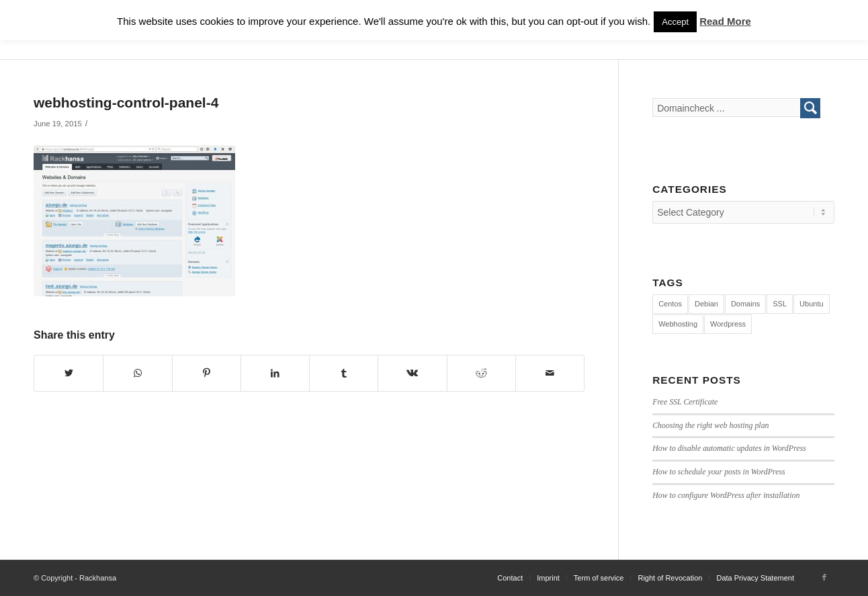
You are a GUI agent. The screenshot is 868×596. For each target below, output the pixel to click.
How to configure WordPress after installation (726, 495)
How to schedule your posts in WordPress (719, 472)
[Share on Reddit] (481, 373)
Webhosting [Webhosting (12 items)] (678, 324)
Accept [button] (675, 22)
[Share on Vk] (412, 373)
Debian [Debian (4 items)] (706, 304)
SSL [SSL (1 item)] (780, 304)
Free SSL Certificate (685, 402)
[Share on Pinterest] (207, 373)
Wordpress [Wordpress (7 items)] (728, 324)
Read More (725, 21)
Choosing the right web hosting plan (710, 425)
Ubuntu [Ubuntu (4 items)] (811, 304)
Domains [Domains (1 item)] (745, 304)
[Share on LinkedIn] (275, 373)
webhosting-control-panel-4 (126, 102)
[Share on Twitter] (69, 373)
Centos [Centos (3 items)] (670, 304)
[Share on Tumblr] (344, 373)
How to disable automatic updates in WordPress (729, 448)
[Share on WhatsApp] (137, 373)
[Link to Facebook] (824, 577)
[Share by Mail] (550, 373)
